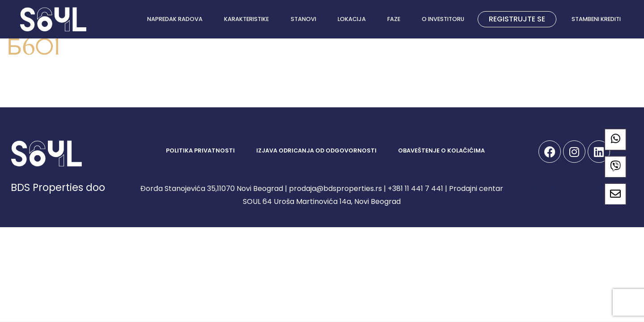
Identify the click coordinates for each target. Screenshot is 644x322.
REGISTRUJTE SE (517, 19)
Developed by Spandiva (574, 187)
